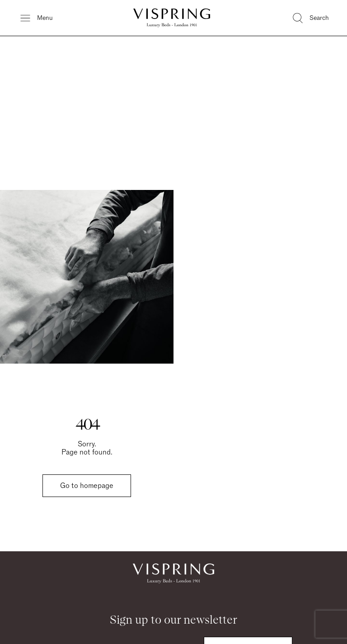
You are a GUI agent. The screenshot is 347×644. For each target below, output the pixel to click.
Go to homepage (87, 486)
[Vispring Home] (172, 18)
